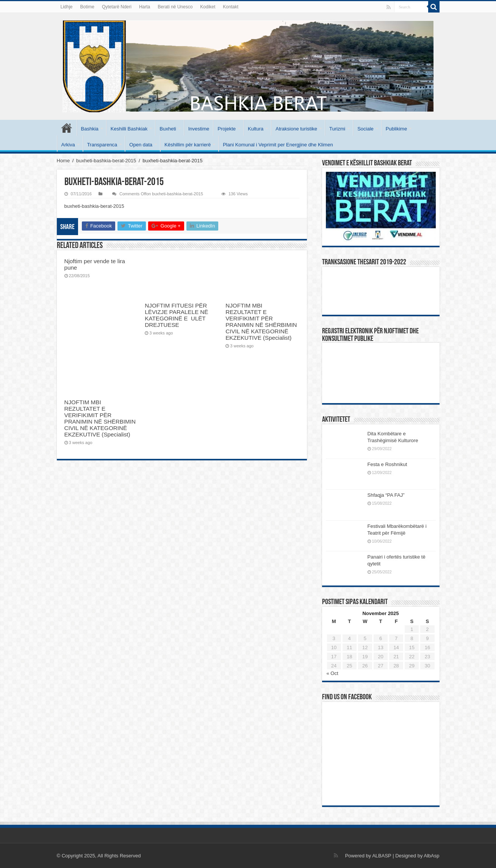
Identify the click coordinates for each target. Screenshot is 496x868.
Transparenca (102, 145)
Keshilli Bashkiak (129, 129)
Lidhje (67, 7)
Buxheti (168, 129)
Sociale (365, 129)
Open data (141, 145)
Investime (199, 129)
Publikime (396, 129)
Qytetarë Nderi (117, 7)
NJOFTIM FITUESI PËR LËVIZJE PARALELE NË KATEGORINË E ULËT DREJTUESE (176, 315)
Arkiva (68, 145)
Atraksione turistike (296, 129)
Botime (87, 7)
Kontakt (231, 7)
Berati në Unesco (175, 7)
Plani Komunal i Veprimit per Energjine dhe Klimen (278, 145)
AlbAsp (431, 856)
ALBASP (382, 856)
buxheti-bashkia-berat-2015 (106, 161)
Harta (145, 7)
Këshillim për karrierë (188, 145)
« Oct (332, 673)
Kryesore (67, 128)
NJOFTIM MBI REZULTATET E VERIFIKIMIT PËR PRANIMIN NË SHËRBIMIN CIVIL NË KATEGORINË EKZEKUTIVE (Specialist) (261, 322)
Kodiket (208, 7)
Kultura (256, 129)
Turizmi (337, 129)
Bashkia (90, 129)
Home (63, 161)
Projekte (227, 129)
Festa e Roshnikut (387, 464)
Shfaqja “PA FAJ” (390, 495)
